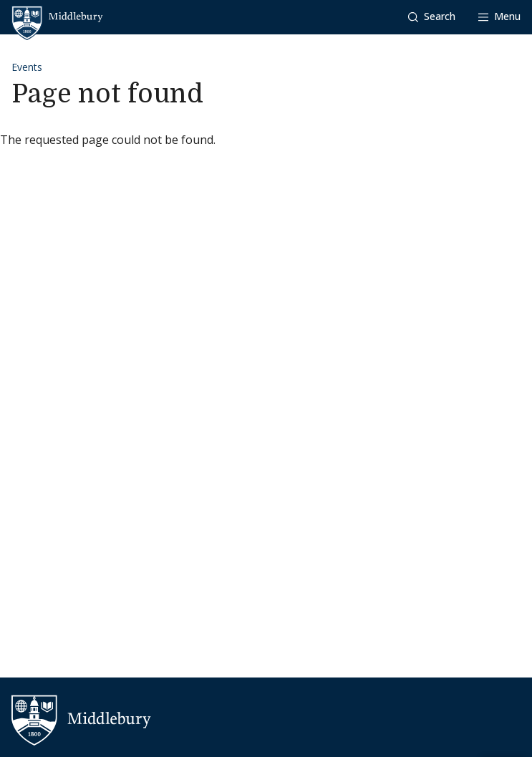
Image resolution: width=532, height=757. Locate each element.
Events (27, 67)
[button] (432, 17)
